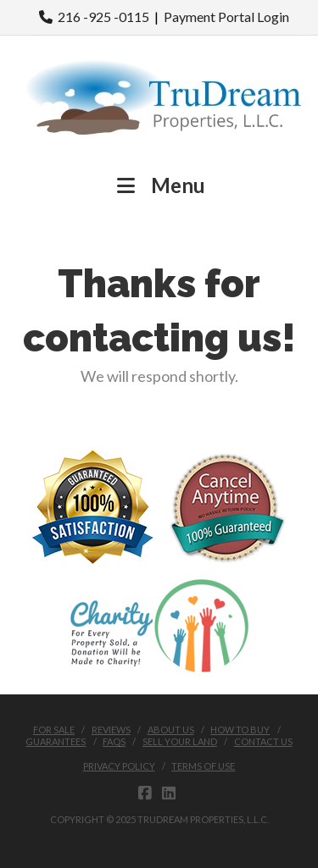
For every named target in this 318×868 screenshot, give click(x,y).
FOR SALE (54, 730)
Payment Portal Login (226, 17)
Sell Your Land (180, 741)
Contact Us (263, 741)
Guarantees (56, 741)
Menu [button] (159, 185)
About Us (171, 730)
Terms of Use (203, 766)
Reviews (111, 730)
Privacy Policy (119, 766)
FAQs (114, 741)
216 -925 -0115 (94, 17)
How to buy (240, 730)
